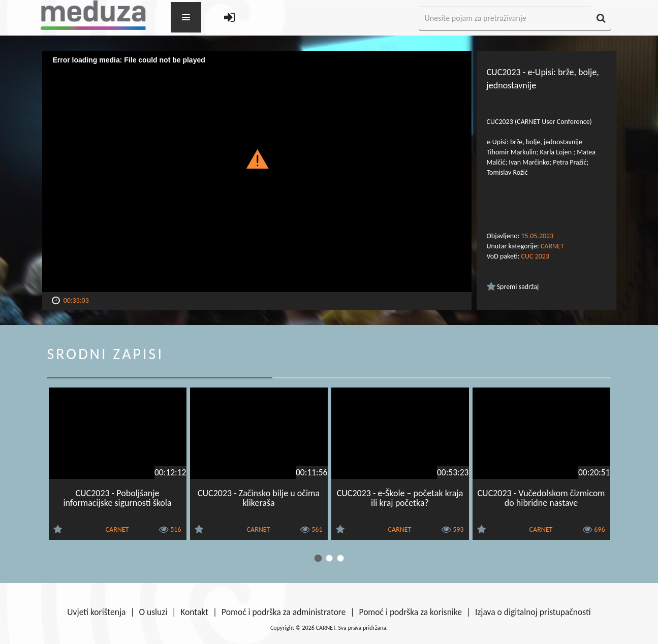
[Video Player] (257, 171)
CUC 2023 (535, 256)
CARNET (552, 246)
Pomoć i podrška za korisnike (410, 612)
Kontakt (194, 612)
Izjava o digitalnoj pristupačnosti (533, 612)
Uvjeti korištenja (96, 612)
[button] (257, 158)
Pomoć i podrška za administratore (284, 612)
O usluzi (153, 612)
